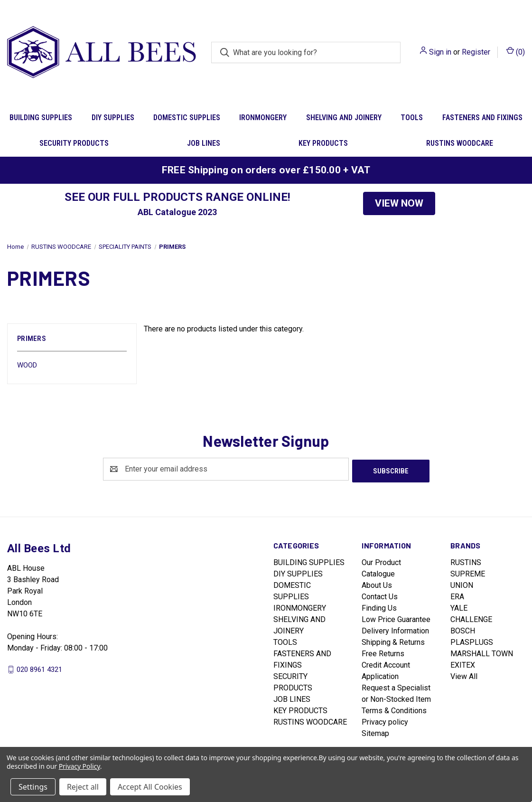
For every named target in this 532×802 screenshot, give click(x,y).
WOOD (27, 365)
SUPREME (468, 572)
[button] (399, 204)
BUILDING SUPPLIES (41, 118)
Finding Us (379, 606)
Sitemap (375, 731)
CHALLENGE (471, 618)
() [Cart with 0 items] (516, 52)
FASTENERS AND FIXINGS (482, 118)
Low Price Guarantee (396, 618)
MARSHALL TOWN (482, 652)
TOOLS (412, 118)
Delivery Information (395, 629)
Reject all (83, 787)
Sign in (440, 52)
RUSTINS (466, 561)
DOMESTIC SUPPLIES (187, 118)
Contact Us (380, 595)
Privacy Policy (79, 766)
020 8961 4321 (39, 667)
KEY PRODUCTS (323, 143)
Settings (33, 787)
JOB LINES (204, 143)
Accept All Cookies (150, 787)
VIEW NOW (399, 203)
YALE (459, 606)
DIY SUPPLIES (113, 118)
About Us (377, 583)
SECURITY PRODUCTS (74, 143)
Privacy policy (385, 720)
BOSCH (463, 629)
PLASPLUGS (472, 640)
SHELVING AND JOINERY (344, 118)
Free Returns (383, 652)
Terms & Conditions (394, 709)
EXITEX (463, 663)
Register (476, 52)
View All (464, 675)
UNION (462, 583)
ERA (457, 595)
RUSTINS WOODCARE (460, 143)
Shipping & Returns (393, 640)
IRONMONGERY (263, 118)
